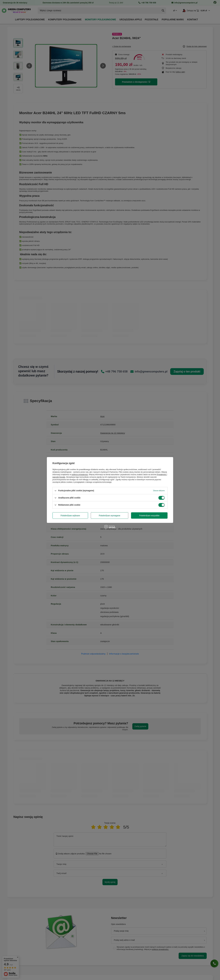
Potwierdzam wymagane (110, 516)
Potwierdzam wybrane (70, 516)
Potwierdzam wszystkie (149, 516)
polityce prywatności (80, 475)
